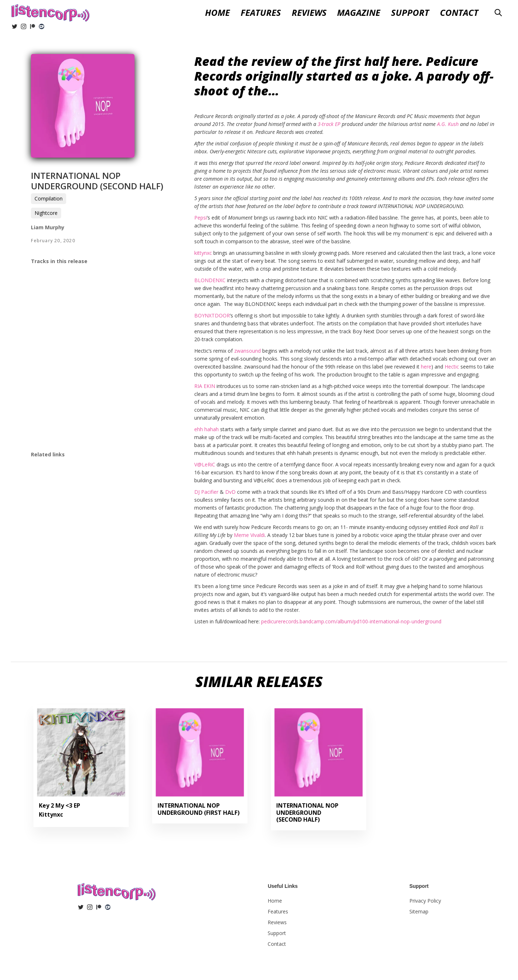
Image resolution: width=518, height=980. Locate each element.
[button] (309, 13)
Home (217, 13)
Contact (459, 13)
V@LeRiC (205, 464)
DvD (230, 492)
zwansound (247, 351)
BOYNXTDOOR (212, 315)
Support (410, 13)
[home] (50, 12)
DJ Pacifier (206, 492)
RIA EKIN (205, 386)
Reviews (277, 922)
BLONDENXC (210, 280)
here (426, 367)
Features (261, 13)
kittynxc (203, 253)
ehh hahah (206, 429)
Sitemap (419, 911)
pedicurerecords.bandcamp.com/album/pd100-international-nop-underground (351, 621)
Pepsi (201, 218)
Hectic (452, 367)
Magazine (359, 13)
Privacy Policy (425, 901)
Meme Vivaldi (249, 535)
